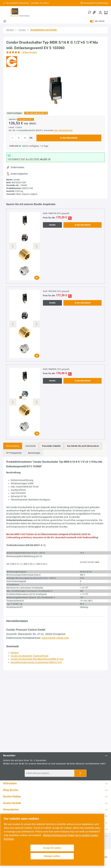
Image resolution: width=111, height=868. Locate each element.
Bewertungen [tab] (34, 453)
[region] (55, 90)
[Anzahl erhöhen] (25, 138)
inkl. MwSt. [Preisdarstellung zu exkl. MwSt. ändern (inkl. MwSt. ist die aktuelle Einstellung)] (97, 21)
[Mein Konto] (100, 13)
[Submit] (80, 773)
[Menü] (5, 21)
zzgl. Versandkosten (63, 130)
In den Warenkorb (69, 138)
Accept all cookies (52, 848)
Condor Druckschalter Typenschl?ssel (30, 656)
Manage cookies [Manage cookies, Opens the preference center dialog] (52, 856)
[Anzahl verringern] (12, 138)
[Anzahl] (19, 138)
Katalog (15, 653)
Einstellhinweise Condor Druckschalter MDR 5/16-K (36, 662)
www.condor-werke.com (55, 638)
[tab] (13, 446)
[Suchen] (89, 13)
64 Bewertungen (29, 52)
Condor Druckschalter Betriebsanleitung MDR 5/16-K (37, 659)
